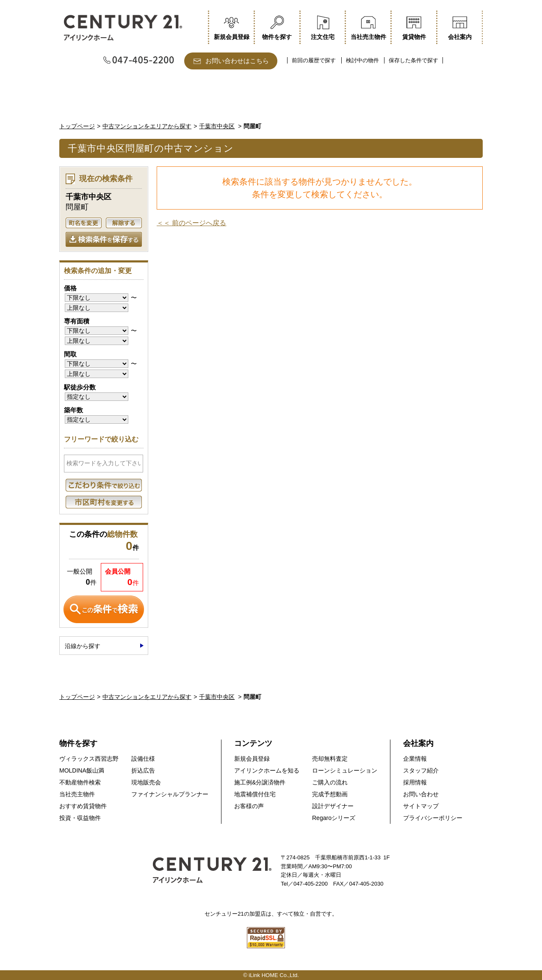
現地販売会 (146, 782)
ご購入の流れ (330, 782)
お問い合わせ (421, 794)
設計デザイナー (333, 806)
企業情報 (415, 759)
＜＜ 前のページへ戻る (191, 223)
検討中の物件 (362, 60)
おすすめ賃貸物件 (83, 806)
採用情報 (415, 782)
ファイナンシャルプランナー (170, 794)
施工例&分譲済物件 (260, 782)
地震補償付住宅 (255, 794)
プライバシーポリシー (433, 818)
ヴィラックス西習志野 (89, 759)
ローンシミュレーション (345, 770)
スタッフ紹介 (421, 770)
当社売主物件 (77, 794)
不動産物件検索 (80, 782)
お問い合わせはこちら (237, 61)
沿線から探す (83, 646)
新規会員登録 (252, 759)
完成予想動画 (330, 794)
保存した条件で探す (413, 60)
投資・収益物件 (80, 818)
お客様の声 (249, 806)
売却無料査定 (330, 759)
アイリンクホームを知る (267, 770)
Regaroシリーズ (334, 818)
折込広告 (143, 770)
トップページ (77, 126)
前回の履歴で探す (314, 60)
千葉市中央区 (217, 126)
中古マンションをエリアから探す (147, 126)
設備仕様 (143, 759)
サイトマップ (421, 806)
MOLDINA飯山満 (82, 770)
